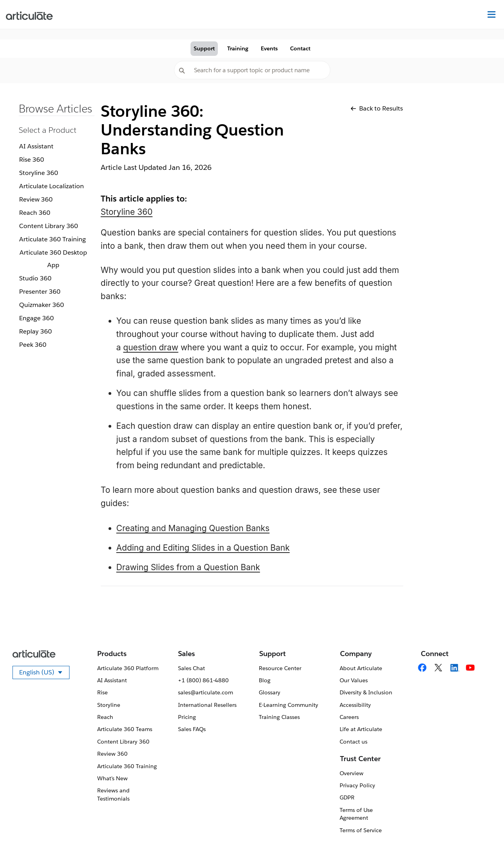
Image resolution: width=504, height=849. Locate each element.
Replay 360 (36, 331)
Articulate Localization (52, 186)
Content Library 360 (49, 226)
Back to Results (377, 108)
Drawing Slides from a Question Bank (188, 567)
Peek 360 (33, 345)
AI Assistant (36, 146)
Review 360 (36, 199)
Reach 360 (35, 213)
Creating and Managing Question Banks (193, 528)
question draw (151, 347)
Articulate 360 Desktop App (53, 259)
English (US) (44, 674)
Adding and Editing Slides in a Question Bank (203, 548)
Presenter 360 (40, 292)
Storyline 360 (39, 173)
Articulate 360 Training (53, 239)
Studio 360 (35, 278)
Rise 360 (32, 160)
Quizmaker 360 (42, 305)
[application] (482, 827)
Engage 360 (37, 318)
